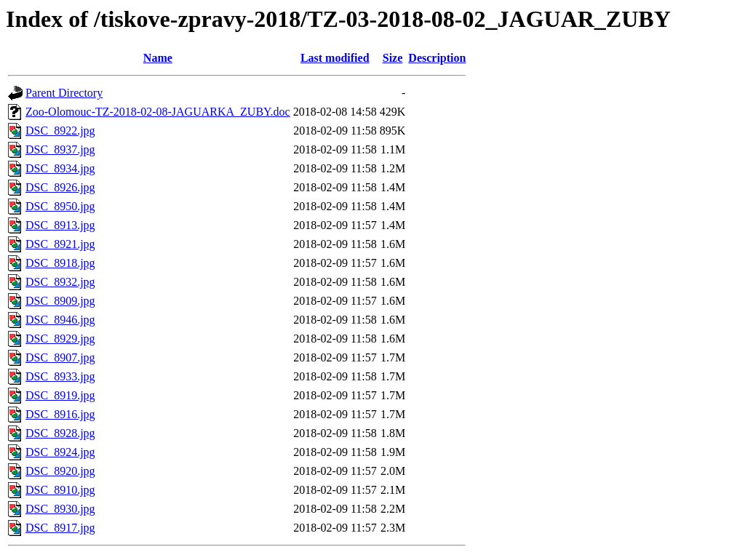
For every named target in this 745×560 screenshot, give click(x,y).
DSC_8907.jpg (60, 357)
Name (158, 58)
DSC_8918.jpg (60, 263)
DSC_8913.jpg (60, 225)
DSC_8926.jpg (60, 187)
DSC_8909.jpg (60, 301)
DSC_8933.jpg (60, 376)
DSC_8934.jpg (60, 168)
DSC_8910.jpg (60, 490)
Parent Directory (64, 93)
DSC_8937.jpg (60, 149)
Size (393, 58)
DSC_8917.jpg (60, 528)
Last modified (335, 58)
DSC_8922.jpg (60, 131)
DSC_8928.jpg (60, 433)
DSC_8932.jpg (60, 282)
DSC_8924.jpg (60, 452)
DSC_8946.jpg (60, 320)
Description (437, 58)
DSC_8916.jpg (60, 414)
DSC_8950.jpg (60, 206)
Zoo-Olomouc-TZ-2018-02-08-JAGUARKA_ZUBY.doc (158, 112)
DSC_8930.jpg (60, 509)
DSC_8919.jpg (60, 395)
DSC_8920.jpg (60, 471)
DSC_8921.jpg (60, 244)
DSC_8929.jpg (60, 339)
